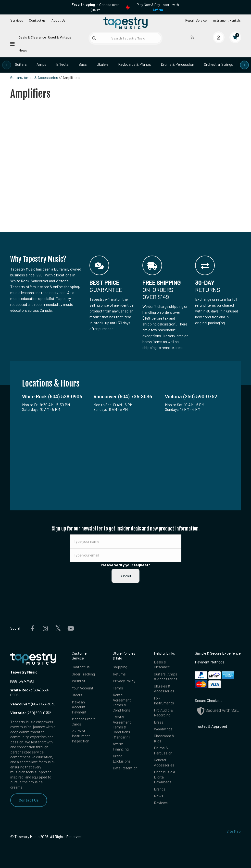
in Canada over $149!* (95, 7)
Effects (62, 64)
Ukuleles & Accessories (164, 688)
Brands (160, 789)
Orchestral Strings (219, 64)
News (23, 50)
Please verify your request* (125, 565)
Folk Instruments (164, 700)
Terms (118, 688)
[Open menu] (13, 43)
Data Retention (125, 768)
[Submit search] (94, 38)
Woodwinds (163, 729)
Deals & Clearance (32, 37)
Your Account (83, 688)
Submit (125, 576)
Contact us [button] (37, 20)
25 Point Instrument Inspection (81, 736)
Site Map (234, 831)
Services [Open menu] (17, 20)
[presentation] (7, 65)
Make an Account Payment (79, 707)
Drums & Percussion (177, 64)
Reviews (161, 803)
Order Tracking (83, 674)
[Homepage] (125, 23)
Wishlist (79, 681)
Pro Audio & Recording (163, 712)
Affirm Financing (121, 746)
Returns (119, 674)
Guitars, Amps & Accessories (34, 77)
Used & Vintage (60, 37)
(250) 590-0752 (31, 713)
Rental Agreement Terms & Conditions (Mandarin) (122, 727)
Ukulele (102, 64)
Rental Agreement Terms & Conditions (122, 702)
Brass (159, 722)
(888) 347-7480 (22, 681)
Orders (77, 695)
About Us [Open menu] (58, 20)
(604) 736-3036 (33, 704)
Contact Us (29, 800)
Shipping (120, 667)
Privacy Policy (124, 681)
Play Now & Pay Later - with (158, 7)
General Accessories (164, 762)
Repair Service (196, 20)
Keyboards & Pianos (135, 64)
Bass (83, 64)
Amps (41, 64)
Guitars (21, 64)
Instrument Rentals (227, 20)
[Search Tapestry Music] (125, 38)
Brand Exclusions (122, 758)
